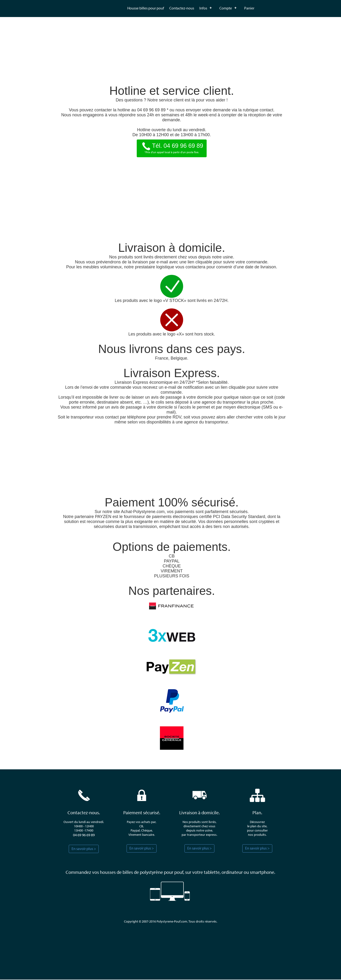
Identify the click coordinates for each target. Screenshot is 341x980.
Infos (203, 8)
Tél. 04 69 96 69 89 (172, 147)
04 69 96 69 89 (84, 835)
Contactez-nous (182, 8)
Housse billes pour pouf (146, 8)
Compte (226, 8)
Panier (249, 8)
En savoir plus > (84, 849)
